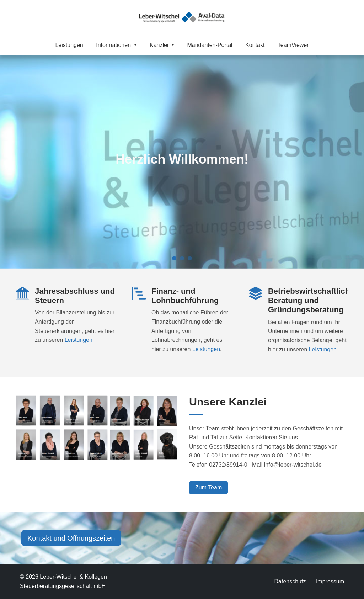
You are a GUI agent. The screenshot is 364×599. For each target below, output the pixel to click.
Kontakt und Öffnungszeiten (71, 538)
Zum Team (208, 487)
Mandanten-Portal (210, 45)
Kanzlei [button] (160, 45)
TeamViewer (293, 45)
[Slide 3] (190, 258)
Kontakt (255, 45)
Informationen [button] (114, 45)
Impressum (330, 581)
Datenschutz (290, 581)
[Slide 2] (182, 258)
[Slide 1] (174, 258)
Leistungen (69, 45)
